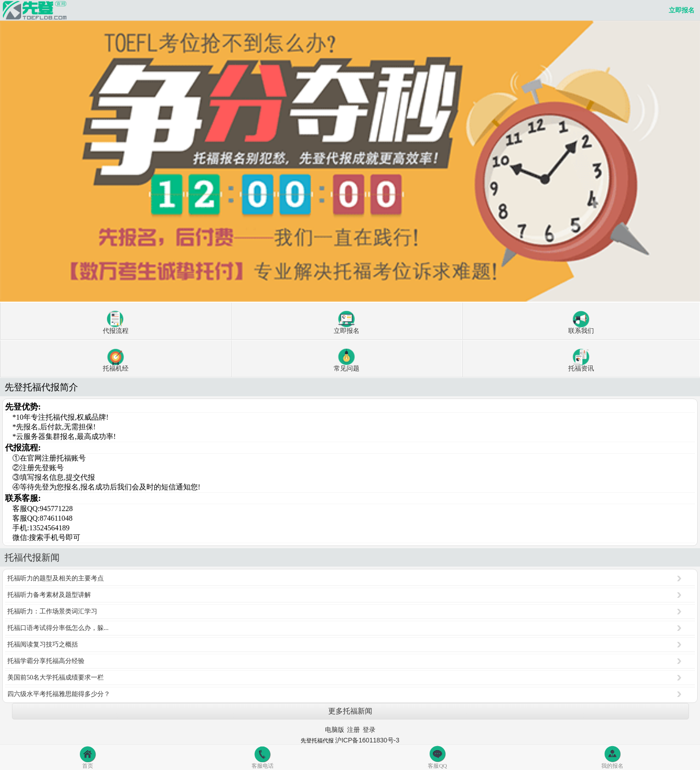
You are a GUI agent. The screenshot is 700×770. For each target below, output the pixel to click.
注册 (353, 730)
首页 (88, 757)
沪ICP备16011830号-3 (367, 740)
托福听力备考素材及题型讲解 (49, 595)
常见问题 (347, 360)
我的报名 (612, 757)
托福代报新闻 (32, 557)
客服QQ (437, 757)
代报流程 (116, 323)
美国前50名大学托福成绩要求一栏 (56, 677)
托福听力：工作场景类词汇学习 (52, 611)
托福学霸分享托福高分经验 (46, 661)
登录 (369, 730)
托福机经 (116, 360)
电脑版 (335, 730)
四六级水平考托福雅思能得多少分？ (59, 694)
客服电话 (263, 757)
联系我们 (581, 323)
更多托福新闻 (350, 711)
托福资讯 (581, 360)
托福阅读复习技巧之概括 (43, 644)
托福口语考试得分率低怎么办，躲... (58, 628)
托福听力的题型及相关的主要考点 (56, 578)
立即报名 (682, 10)
